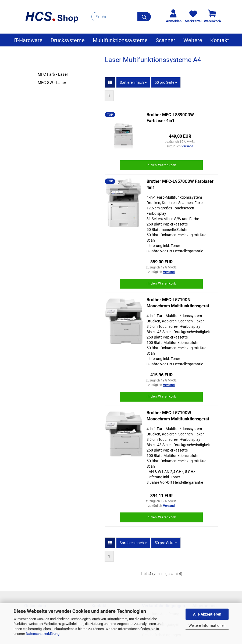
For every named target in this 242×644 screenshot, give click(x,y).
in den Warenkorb (161, 165)
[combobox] (133, 82)
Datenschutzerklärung (43, 634)
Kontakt (220, 40)
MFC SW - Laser (52, 83)
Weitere (193, 40)
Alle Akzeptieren (207, 614)
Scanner (166, 40)
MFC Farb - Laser (53, 74)
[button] (110, 82)
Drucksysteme (68, 40)
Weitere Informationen (207, 625)
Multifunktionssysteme (120, 40)
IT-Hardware (28, 40)
